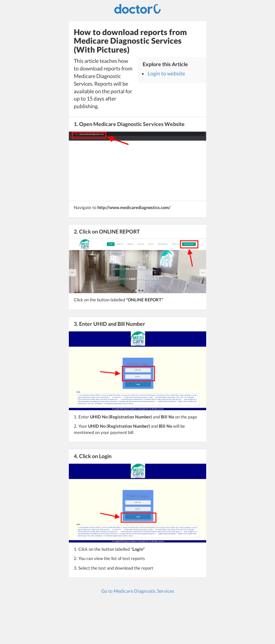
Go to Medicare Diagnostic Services (138, 591)
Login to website (166, 73)
